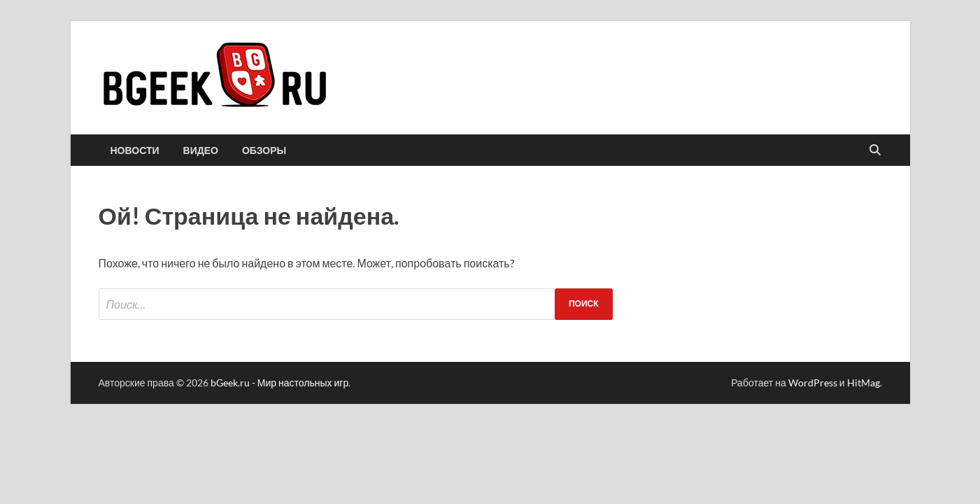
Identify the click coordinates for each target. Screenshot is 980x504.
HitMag (864, 383)
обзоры (264, 150)
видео (201, 150)
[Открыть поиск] (875, 150)
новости (135, 150)
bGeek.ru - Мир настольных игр (280, 383)
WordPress (813, 383)
